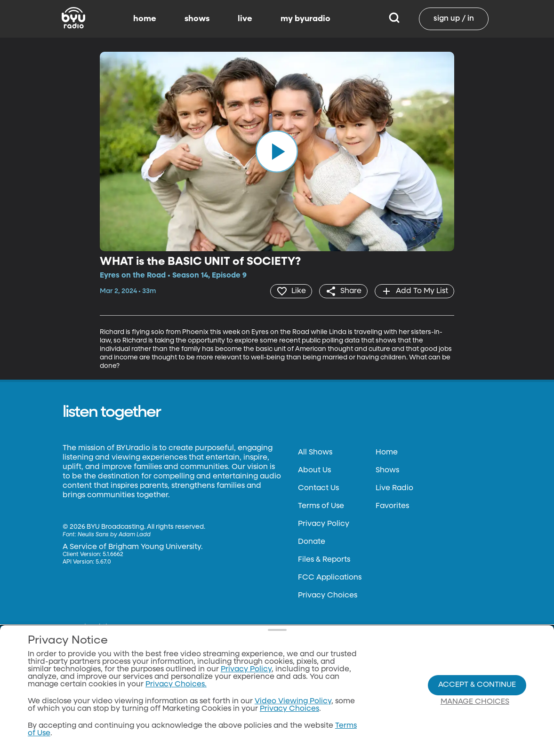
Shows (387, 470)
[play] (277, 151)
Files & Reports (324, 560)
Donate (312, 542)
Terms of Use (321, 506)
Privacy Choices (328, 596)
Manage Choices (475, 702)
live (245, 19)
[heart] (291, 291)
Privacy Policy (324, 524)
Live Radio (394, 488)
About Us (314, 470)
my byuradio (305, 19)
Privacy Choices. (176, 684)
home (145, 19)
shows (197, 19)
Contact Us (318, 488)
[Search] (394, 19)
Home (387, 453)
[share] (343, 291)
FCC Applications (330, 578)
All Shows (315, 453)
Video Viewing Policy (293, 701)
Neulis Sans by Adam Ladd (114, 535)
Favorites (392, 506)
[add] (414, 291)
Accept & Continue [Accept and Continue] (477, 685)
